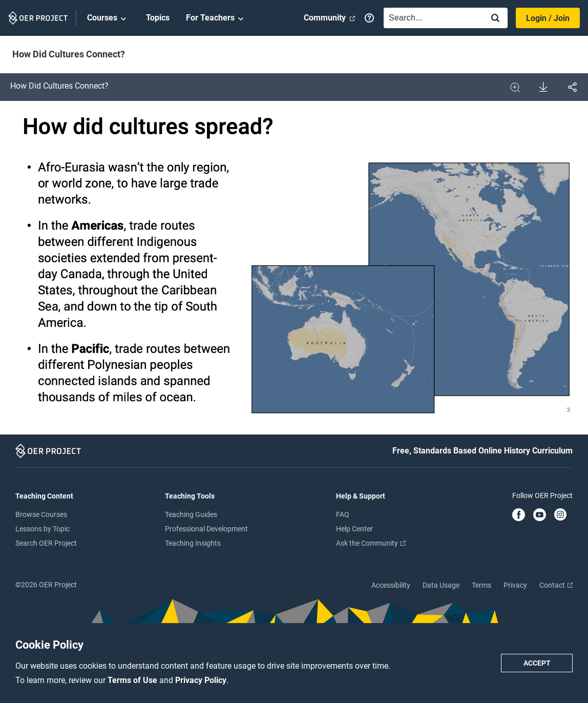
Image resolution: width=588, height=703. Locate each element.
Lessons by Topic (43, 529)
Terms (481, 585)
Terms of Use (133, 680)
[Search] (495, 19)
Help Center (354, 529)
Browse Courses (41, 514)
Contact (556, 585)
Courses (108, 18)
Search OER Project (46, 543)
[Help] (369, 18)
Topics (158, 18)
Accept (537, 663)
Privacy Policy (201, 680)
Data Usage (441, 585)
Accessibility (391, 585)
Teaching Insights (193, 543)
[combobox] (431, 18)
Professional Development (206, 529)
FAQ (343, 514)
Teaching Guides (191, 514)
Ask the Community (371, 543)
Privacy (515, 585)
